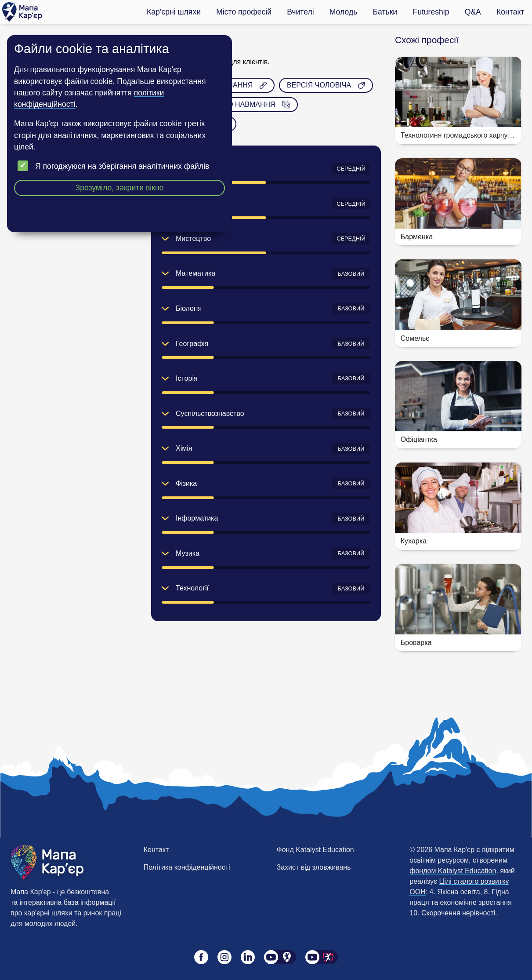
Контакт (510, 12)
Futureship (431, 12)
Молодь (344, 12)
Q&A (473, 12)
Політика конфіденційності (187, 867)
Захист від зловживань (314, 867)
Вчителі (300, 12)
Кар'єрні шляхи (174, 12)
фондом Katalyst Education (453, 871)
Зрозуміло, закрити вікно (120, 188)
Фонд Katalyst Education (315, 850)
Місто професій (244, 12)
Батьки (385, 12)
